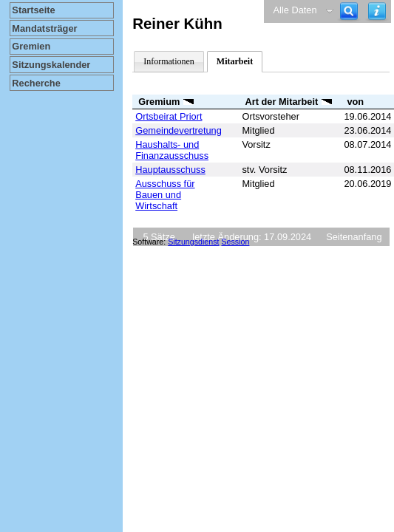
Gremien (31, 46)
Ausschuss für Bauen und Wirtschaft (165, 195)
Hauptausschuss (170, 170)
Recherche (36, 83)
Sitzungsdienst (193, 242)
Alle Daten (295, 10)
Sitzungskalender (51, 65)
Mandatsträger (44, 28)
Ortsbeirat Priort (169, 116)
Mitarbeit (235, 61)
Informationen (169, 61)
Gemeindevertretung (179, 130)
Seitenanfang (354, 237)
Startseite (33, 10)
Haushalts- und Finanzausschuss (172, 150)
